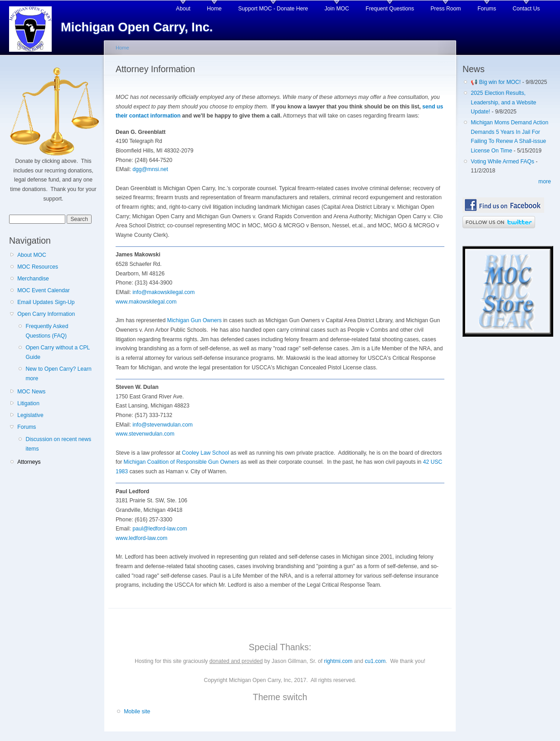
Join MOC (337, 9)
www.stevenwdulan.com (145, 434)
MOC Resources (38, 267)
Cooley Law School (205, 453)
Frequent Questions (390, 9)
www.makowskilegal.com (146, 302)
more (545, 182)
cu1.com (375, 661)
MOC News (31, 392)
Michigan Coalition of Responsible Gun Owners (182, 462)
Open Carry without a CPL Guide (57, 352)
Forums (487, 9)
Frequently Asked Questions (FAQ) (47, 331)
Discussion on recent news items (58, 444)
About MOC (32, 255)
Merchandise (33, 279)
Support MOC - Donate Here (273, 9)
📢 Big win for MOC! (497, 82)
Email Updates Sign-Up (46, 302)
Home (214, 9)
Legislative (30, 415)
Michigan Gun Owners (195, 320)
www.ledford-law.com (141, 538)
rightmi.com (338, 661)
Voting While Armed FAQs (502, 162)
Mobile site (137, 712)
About (183, 9)
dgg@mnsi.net (150, 169)
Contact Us (526, 9)
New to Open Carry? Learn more (58, 374)
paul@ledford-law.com (160, 529)
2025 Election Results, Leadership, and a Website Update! (503, 102)
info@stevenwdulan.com (163, 425)
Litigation (28, 403)
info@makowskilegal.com (163, 292)
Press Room (446, 9)
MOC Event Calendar (44, 290)
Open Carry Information (46, 314)
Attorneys (29, 462)
